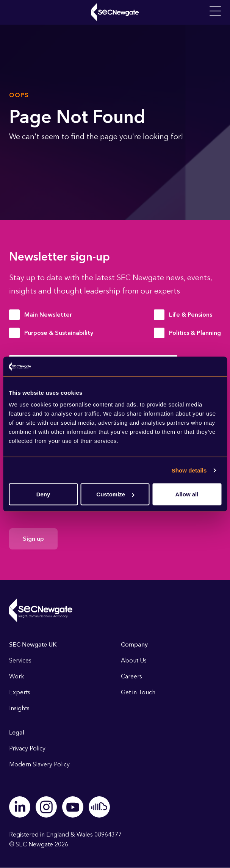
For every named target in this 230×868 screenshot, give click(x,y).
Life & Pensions (191, 315)
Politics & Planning (195, 333)
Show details (189, 470)
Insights (19, 708)
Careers (131, 676)
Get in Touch (138, 692)
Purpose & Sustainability (59, 333)
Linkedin (20, 807)
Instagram (46, 807)
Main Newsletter (48, 315)
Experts (20, 692)
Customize (115, 494)
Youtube (73, 807)
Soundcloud (99, 807)
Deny (43, 494)
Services (20, 660)
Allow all (187, 494)
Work (17, 676)
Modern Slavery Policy (39, 764)
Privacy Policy (27, 748)
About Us (134, 660)
